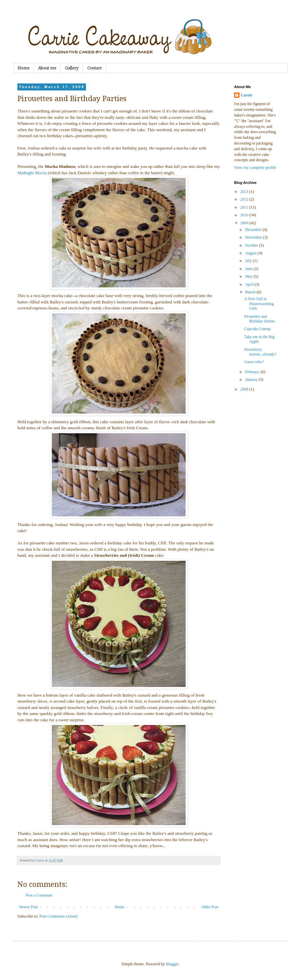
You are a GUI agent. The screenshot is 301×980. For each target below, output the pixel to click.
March (251, 292)
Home (24, 68)
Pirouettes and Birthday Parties (260, 319)
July (249, 261)
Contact (94, 68)
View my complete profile (255, 168)
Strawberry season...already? (260, 352)
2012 (245, 199)
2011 (245, 207)
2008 (245, 389)
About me (47, 68)
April (250, 284)
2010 (245, 215)
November (254, 237)
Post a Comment (39, 895)
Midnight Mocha (32, 173)
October (252, 245)
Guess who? (254, 362)
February (253, 372)
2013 (245, 192)
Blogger (172, 964)
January (252, 380)
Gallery (72, 68)
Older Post (210, 907)
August (252, 253)
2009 (245, 223)
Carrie (246, 95)
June (249, 269)
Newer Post (28, 907)
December (254, 230)
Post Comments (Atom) (59, 916)
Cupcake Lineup (257, 329)
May (249, 276)
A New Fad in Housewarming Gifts (259, 304)
